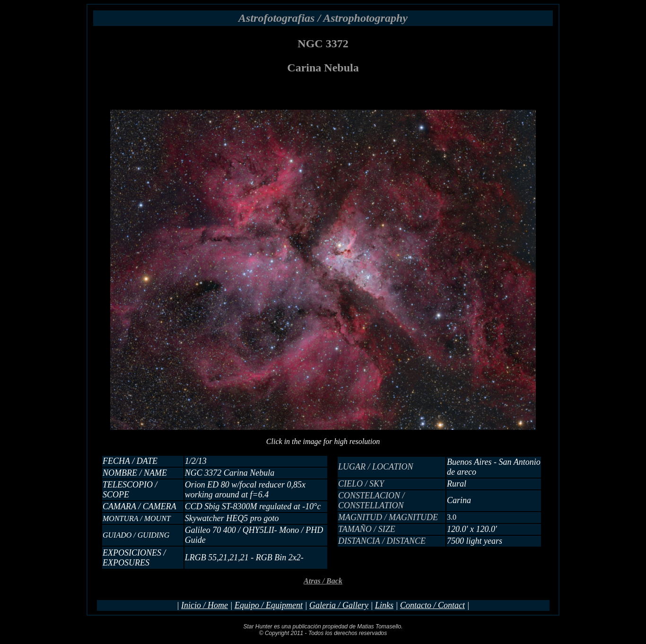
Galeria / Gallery (339, 605)
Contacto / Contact (432, 605)
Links (384, 605)
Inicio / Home (205, 605)
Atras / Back (323, 581)
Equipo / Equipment (269, 605)
